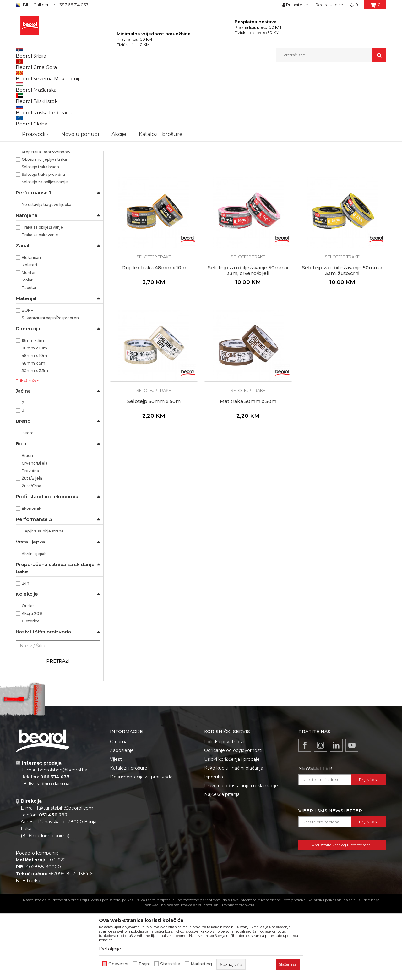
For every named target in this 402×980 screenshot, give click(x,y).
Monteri (29, 344)
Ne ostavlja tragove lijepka (46, 276)
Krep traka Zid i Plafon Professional (52, 131)
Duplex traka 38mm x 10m (248, 206)
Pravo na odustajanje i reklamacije (241, 857)
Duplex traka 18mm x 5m (154, 206)
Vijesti (116, 831)
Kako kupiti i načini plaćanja (234, 840)
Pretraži (58, 733)
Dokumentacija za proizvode (141, 849)
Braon (27, 527)
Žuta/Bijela (32, 550)
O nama (119, 813)
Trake (157, 76)
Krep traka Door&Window (46, 223)
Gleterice (31, 693)
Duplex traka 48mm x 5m (342, 206)
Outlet (28, 678)
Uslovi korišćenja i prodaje (232, 831)
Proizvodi (78, 76)
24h (25, 655)
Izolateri (29, 337)
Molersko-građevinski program (119, 76)
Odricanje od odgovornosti (233, 822)
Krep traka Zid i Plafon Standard (48, 124)
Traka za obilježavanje (42, 299)
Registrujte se (329, 5)
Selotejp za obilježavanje (45, 254)
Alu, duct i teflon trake (40, 177)
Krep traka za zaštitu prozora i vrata (52, 154)
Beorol (28, 505)
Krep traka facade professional (47, 146)
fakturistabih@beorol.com (65, 880)
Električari (31, 329)
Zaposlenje (122, 822)
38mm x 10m (34, 420)
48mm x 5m (33, 435)
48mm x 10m (34, 427)
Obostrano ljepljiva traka (44, 231)
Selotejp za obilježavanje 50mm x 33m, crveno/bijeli (248, 342)
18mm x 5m (33, 412)
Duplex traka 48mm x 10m (154, 339)
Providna (30, 542)
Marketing (201, 964)
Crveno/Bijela (35, 535)
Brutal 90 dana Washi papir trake (49, 109)
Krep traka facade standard (44, 139)
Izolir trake (28, 199)
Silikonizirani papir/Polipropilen (50, 390)
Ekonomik (31, 580)
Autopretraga (199, 86)
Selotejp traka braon (40, 239)
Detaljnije (110, 949)
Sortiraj (228, 86)
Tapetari (30, 359)
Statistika (170, 964)
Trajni (144, 964)
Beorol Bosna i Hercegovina (40, 76)
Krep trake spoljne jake (40, 116)
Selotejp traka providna (43, 246)
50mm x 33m (35, 442)
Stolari (28, 352)
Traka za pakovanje (40, 306)
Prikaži (319, 86)
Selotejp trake (32, 184)
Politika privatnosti (224, 813)
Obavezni (118, 964)
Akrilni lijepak (34, 625)
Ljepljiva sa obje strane (43, 603)
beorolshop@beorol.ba (63, 842)
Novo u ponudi (80, 55)
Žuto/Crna (31, 557)
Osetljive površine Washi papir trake (52, 101)
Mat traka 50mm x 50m (248, 473)
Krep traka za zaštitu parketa (45, 169)
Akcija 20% (32, 685)
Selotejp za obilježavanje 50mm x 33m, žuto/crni (342, 342)
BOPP (28, 382)
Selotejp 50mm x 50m (154, 473)
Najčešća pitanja (222, 866)
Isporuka (214, 849)
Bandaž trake (31, 192)
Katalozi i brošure (129, 840)
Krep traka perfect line (39, 161)
